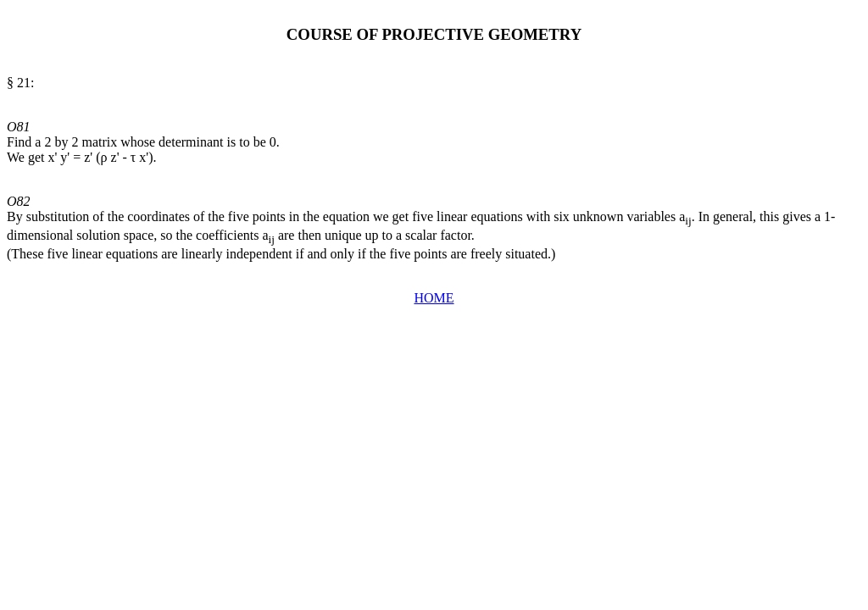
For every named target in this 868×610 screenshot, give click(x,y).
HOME (434, 298)
